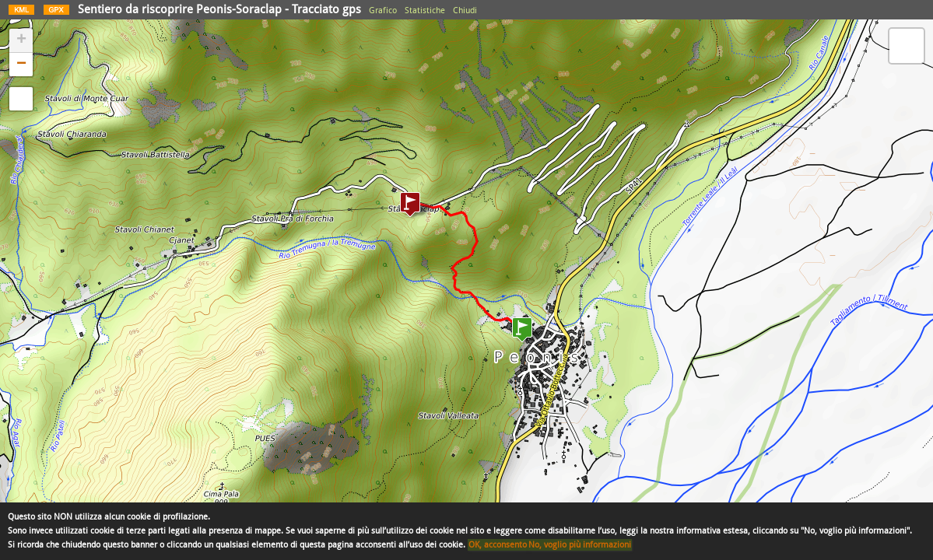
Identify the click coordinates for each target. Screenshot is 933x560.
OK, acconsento (498, 545)
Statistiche (425, 10)
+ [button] (21, 40)
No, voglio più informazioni (580, 545)
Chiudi (465, 10)
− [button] (21, 65)
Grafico (383, 10)
